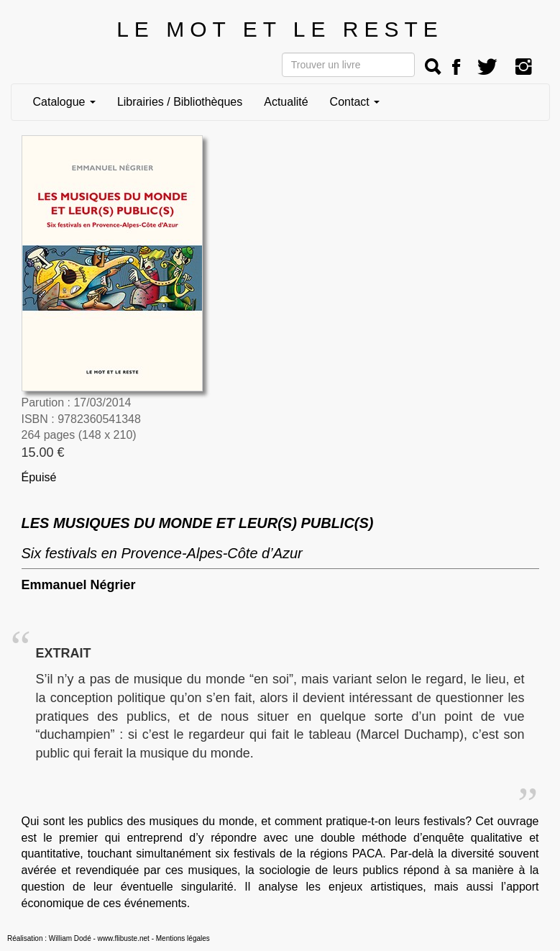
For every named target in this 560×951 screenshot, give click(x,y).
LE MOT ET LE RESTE (280, 29)
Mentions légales (183, 938)
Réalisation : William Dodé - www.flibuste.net (78, 938)
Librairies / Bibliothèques (180, 102)
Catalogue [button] (64, 102)
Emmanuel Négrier (79, 585)
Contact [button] (355, 102)
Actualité (286, 102)
